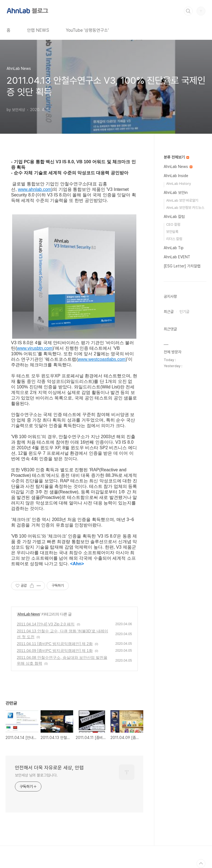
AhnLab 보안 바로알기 (182, 200)
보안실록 (172, 232)
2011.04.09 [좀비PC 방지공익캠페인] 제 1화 (55, 651)
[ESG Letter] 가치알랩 (182, 266)
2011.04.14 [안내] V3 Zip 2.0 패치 (46, 624)
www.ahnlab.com (35, 189)
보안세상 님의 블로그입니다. (36, 775)
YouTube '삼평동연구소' (87, 30)
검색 (188, 11)
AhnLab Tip (174, 248)
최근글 (169, 312)
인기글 (184, 312)
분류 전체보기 (176, 157)
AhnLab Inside (176, 176)
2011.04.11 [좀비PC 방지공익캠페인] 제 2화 (55, 644)
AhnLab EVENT (177, 257)
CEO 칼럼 (173, 224)
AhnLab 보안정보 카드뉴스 (185, 208)
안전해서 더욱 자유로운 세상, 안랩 (49, 768)
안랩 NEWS (38, 30)
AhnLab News (29, 614)
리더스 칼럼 (174, 239)
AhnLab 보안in (176, 193)
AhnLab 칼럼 (174, 217)
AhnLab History (179, 184)
